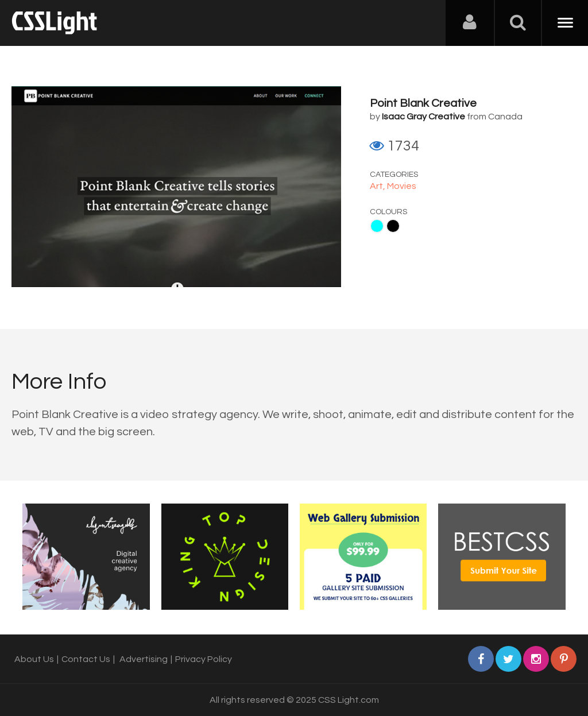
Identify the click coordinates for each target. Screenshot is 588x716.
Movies (402, 186)
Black (393, 226)
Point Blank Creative (423, 103)
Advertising (144, 659)
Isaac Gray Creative (423, 117)
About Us (34, 659)
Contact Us (86, 659)
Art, (378, 186)
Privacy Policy (204, 659)
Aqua (377, 226)
